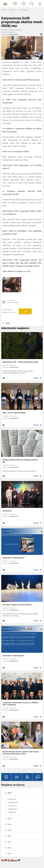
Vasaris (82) (13, 809)
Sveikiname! (7, 511)
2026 (10, 793)
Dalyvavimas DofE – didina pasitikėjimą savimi (20, 362)
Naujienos (13, 10)
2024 (10, 824)
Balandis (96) (13, 803)
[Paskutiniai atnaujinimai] (23, 4)
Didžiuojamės (25, 10)
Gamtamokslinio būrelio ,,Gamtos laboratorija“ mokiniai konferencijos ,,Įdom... (21, 753)
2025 (10, 819)
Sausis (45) (12, 812)
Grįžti (8, 323)
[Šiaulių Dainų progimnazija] (6, 3)
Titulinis (4, 10)
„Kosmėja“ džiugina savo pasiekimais (17, 605)
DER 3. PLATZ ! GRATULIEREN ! (14, 413)
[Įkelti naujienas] (15, 4)
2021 (10, 842)
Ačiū (24, 311)
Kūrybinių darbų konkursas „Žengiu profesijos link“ (20, 461)
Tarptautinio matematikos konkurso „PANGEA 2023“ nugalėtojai (20, 704)
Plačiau (36, 378)
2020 (10, 848)
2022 (10, 836)
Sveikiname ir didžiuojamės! (13, 558)
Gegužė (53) (12, 799)
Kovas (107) (12, 806)
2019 (10, 854)
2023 (10, 830)
